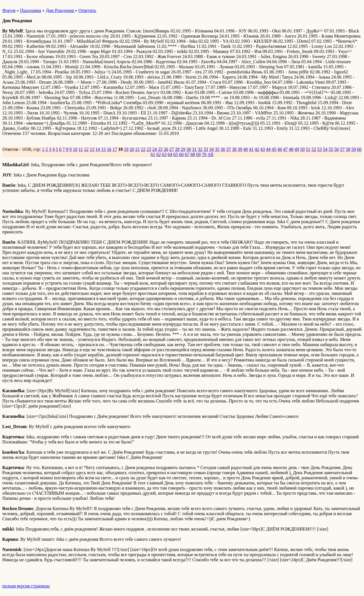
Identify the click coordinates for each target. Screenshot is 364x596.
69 (198, 154)
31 (194, 149)
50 (302, 149)
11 (81, 149)
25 (160, 149)
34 (211, 149)
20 (132, 149)
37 (228, 149)
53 (319, 149)
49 (297, 149)
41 (251, 149)
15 (103, 149)
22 (143, 149)
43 (262, 149)
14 (98, 149)
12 (86, 149)
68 (193, 154)
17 (115, 149)
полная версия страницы (26, 586)
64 (170, 154)
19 (126, 149)
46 (280, 149)
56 (336, 149)
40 (245, 149)
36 (223, 149)
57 (342, 149)
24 (154, 149)
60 (359, 149)
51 (308, 149)
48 (291, 149)
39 (240, 149)
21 (137, 149)
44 (268, 149)
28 (177, 149)
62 (159, 154)
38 (234, 149)
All (210, 154)
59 (353, 149)
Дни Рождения (60, 10)
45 (274, 149)
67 (187, 154)
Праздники (30, 10)
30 (189, 149)
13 (92, 149)
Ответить (87, 10)
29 (183, 149)
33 (206, 149)
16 (109, 149)
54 (325, 149)
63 (164, 154)
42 (257, 149)
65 (176, 154)
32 (200, 149)
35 (217, 149)
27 (171, 149)
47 (285, 149)
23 (149, 149)
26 (166, 149)
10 (75, 149)
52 (314, 149)
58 (348, 149)
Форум (9, 10)
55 (331, 149)
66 (181, 154)
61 (153, 154)
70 (204, 154)
